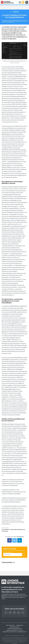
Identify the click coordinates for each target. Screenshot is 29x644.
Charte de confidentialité (14, 629)
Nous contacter (10, 625)
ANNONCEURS (20, 625)
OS (11, 12)
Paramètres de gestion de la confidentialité (14, 632)
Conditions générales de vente (14, 630)
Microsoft (14, 220)
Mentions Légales (14, 627)
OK (24, 555)
